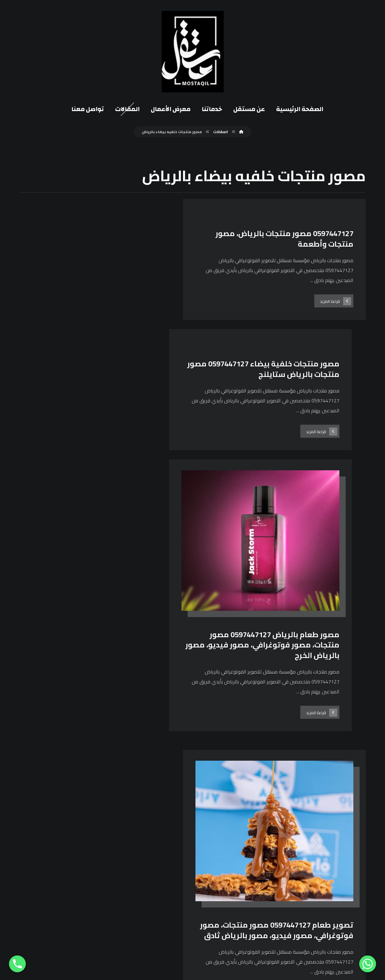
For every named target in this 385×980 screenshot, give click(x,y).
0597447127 (170, 876)
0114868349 (170, 897)
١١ (174, 774)
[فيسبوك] (267, 830)
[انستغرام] (252, 830)
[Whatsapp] (368, 964)
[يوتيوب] (237, 830)
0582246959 (170, 886)
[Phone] (17, 964)
